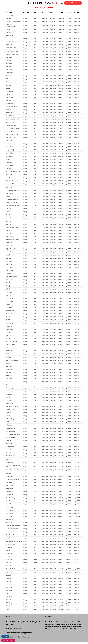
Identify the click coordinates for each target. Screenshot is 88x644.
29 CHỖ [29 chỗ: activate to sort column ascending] (68, 12)
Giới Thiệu (41, 3)
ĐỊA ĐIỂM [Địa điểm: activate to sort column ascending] (9, 12)
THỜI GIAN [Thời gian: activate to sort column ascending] (27, 12)
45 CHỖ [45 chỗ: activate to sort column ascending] (76, 12)
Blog (61, 3)
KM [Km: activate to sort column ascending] (35, 12)
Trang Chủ (32, 3)
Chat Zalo (5, 636)
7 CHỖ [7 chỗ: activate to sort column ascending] (52, 12)
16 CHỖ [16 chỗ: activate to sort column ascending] (60, 12)
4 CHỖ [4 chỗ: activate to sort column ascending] (44, 12)
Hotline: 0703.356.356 (8, 640)
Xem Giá (55, 3)
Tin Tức (48, 3)
